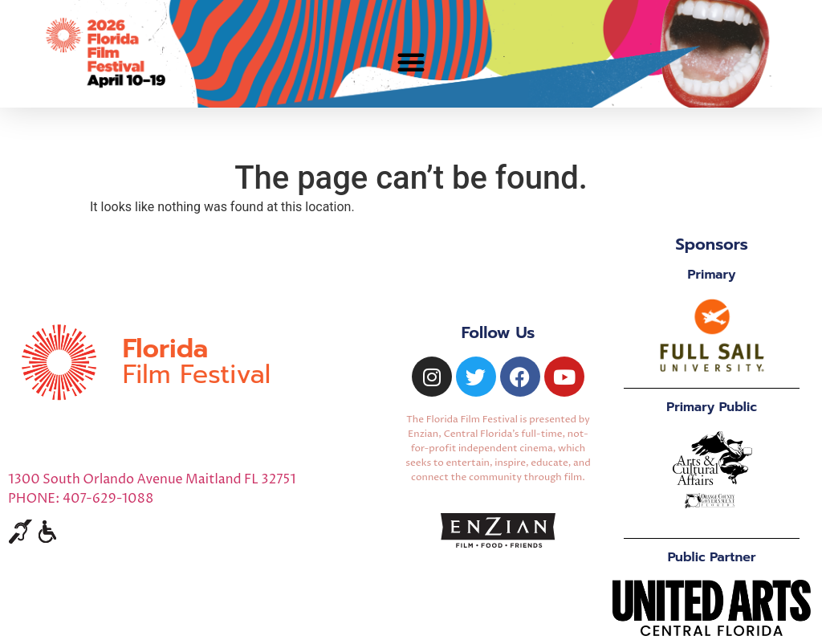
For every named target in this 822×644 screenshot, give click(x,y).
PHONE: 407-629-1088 (81, 499)
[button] (411, 62)
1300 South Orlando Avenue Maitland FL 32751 (152, 479)
